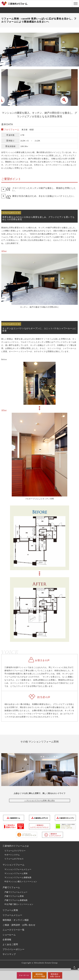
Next (75, 84)
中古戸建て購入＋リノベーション (19, 904)
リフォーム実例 (10, 910)
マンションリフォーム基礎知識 (18, 877)
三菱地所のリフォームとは (16, 846)
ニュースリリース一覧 (14, 930)
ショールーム (9, 935)
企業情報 (7, 940)
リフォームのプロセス (14, 859)
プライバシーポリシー (14, 949)
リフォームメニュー (12, 915)
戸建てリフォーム (11, 887)
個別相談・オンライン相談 (16, 920)
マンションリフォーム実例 (16, 873)
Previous (4, 84)
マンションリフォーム (14, 865)
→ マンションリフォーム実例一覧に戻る (40, 800)
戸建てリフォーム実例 (14, 896)
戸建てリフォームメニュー (16, 892)
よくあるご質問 (10, 944)
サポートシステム (12, 855)
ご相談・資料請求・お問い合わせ (19, 925)
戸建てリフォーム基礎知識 (16, 900)
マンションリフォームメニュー (18, 869)
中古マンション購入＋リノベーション (21, 881)
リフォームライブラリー (15, 851)
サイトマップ (9, 954)
